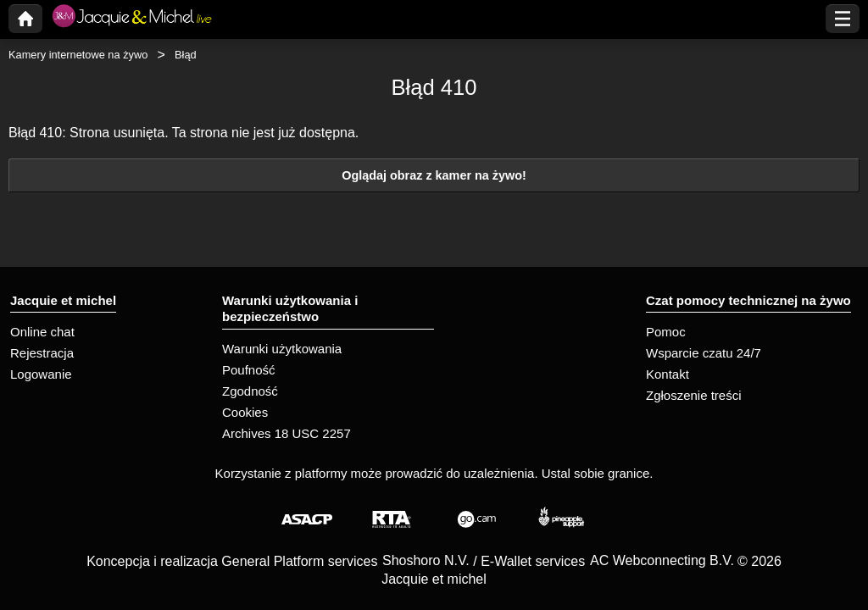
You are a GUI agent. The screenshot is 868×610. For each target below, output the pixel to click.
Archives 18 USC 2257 (287, 433)
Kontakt (668, 374)
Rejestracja (42, 353)
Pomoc (666, 332)
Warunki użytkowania (282, 349)
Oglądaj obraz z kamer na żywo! (434, 175)
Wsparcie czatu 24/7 (704, 353)
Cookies (245, 412)
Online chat (42, 332)
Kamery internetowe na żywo (78, 55)
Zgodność (250, 391)
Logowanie (41, 374)
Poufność (249, 370)
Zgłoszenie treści (694, 395)
